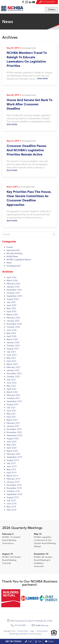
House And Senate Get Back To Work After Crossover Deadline (29, 104)
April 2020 (11, 448)
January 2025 (13, 321)
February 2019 (13, 479)
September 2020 (14, 435)
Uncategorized (29, 48)
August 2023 (13, 349)
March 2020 (12, 451)
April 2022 (11, 389)
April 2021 (11, 417)
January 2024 (13, 342)
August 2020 (13, 438)
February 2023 (13, 367)
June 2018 (12, 504)
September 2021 (14, 401)
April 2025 (11, 311)
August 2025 (13, 299)
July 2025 (11, 302)
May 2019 (11, 469)
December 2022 (14, 373)
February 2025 (13, 318)
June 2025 (12, 305)
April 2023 (11, 361)
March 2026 (12, 280)
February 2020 (13, 454)
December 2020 (14, 429)
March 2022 (12, 392)
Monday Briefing (14, 253)
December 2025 (14, 290)
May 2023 (11, 358)
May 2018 (11, 507)
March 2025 (12, 315)
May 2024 (11, 333)
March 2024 (12, 339)
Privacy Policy (23, 631)
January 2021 (13, 426)
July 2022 (11, 380)
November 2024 (14, 324)
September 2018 (14, 494)
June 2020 (12, 442)
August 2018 (13, 497)
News (9, 263)
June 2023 (12, 355)
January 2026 (13, 287)
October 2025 (13, 293)
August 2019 (13, 460)
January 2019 (13, 482)
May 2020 (11, 445)
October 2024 (13, 327)
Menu (51, 10)
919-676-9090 (48, 2)
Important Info (13, 250)
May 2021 (11, 414)
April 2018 (11, 510)
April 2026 (11, 277)
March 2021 (12, 420)
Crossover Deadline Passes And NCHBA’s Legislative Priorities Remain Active (26, 150)
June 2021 (12, 411)
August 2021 (13, 404)
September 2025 (14, 296)
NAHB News (12, 256)
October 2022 (13, 377)
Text (38, 641)
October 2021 (13, 398)
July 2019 (11, 463)
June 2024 (12, 330)
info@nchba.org (42, 625)
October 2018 (13, 491)
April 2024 (11, 336)
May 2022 (11, 386)
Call (28, 641)
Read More (42, 79)
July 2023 (11, 352)
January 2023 (13, 370)
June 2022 (12, 383)
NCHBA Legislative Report (19, 260)
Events (10, 247)
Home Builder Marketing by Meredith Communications (28, 632)
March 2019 (12, 476)
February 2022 (13, 395)
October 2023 (13, 346)
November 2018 (14, 488)
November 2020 (14, 432)
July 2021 (11, 407)
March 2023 (12, 364)
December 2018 (14, 485)
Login (32, 631)
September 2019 (14, 457)
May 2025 (11, 308)
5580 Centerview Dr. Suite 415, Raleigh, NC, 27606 (31, 621)
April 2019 (11, 473)
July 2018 (11, 500)
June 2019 (12, 466)
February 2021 (13, 423)
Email (49, 641)
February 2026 (13, 284)
